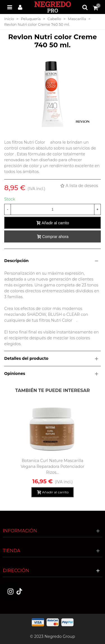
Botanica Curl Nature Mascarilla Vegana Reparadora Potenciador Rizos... (53, 466)
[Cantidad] (53, 209)
